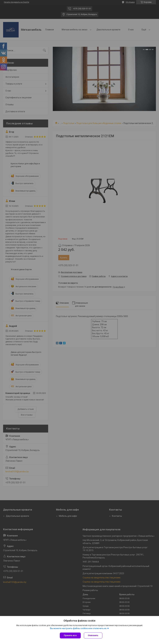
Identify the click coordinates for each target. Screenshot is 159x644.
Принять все (70, 635)
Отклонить (93, 635)
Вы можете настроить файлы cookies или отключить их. (78, 628)
